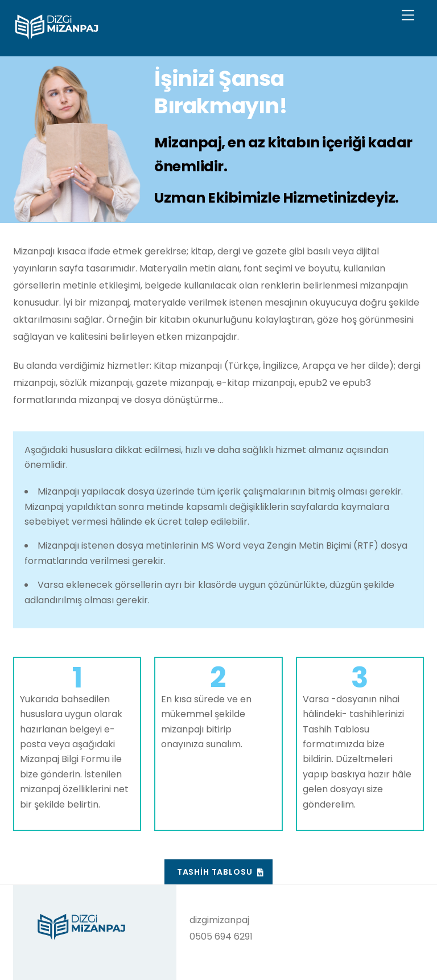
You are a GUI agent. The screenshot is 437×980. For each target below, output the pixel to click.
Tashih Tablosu (220, 872)
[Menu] (408, 16)
